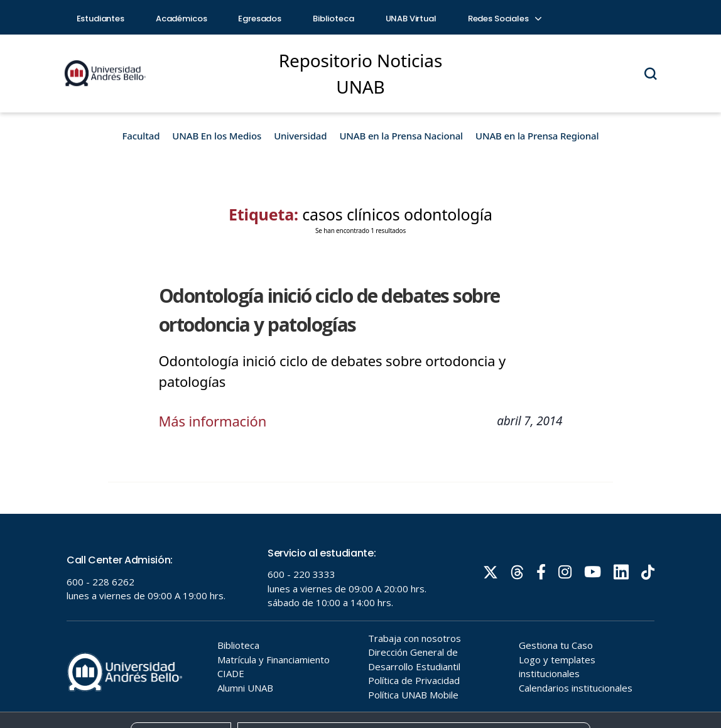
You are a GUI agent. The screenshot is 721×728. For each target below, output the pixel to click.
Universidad (300, 136)
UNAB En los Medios (217, 136)
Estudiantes (100, 19)
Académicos (182, 19)
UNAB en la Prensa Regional (537, 136)
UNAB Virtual (411, 19)
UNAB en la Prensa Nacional (401, 136)
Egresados (260, 19)
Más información (213, 421)
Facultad (141, 136)
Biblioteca (333, 19)
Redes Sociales (504, 19)
